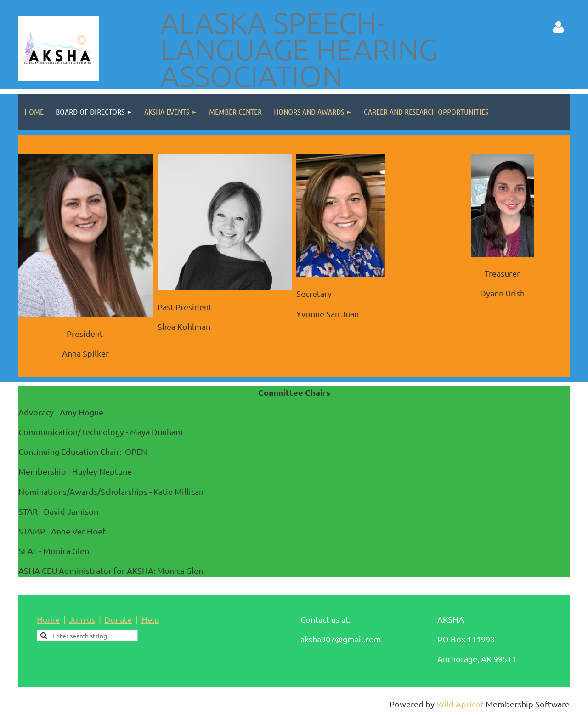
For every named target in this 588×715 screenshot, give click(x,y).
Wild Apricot (460, 704)
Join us (82, 619)
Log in (558, 27)
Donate (118, 619)
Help (150, 619)
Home (48, 619)
